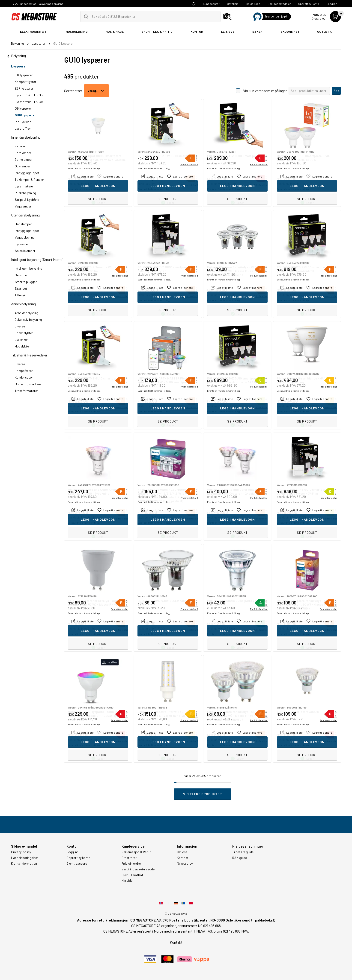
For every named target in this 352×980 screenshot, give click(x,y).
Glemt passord (77, 863)
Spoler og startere (28, 384)
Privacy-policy (21, 852)
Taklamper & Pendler (29, 179)
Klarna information (24, 863)
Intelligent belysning (28, 268)
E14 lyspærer (24, 75)
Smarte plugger (26, 282)
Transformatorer (26, 391)
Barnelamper (24, 159)
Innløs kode (253, 4)
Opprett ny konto (309, 4)
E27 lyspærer (24, 88)
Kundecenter (211, 4)
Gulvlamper (23, 166)
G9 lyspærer (23, 108)
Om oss (182, 852)
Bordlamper (23, 153)
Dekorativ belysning (28, 319)
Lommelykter (24, 333)
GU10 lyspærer (25, 115)
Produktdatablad (189, 185)
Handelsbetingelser (25, 858)
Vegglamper (23, 206)
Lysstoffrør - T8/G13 (29, 102)
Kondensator (24, 377)
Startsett (22, 288)
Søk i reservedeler (279, 4)
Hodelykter (22, 346)
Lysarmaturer (24, 186)
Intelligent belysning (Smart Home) (37, 259)
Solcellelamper (25, 251)
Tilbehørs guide (243, 852)
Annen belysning (23, 304)
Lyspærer (19, 66)
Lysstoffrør (23, 128)
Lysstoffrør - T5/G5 (29, 95)
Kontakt (183, 858)
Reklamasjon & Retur (136, 852)
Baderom (21, 146)
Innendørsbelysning (26, 137)
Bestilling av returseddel (138, 869)
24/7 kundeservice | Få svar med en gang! (39, 4)
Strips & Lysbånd (27, 200)
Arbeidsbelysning (27, 313)
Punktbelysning (25, 193)
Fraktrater (129, 858)
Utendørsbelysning (25, 215)
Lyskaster (22, 244)
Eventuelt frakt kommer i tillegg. (85, 189)
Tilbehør (20, 295)
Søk (336, 91)
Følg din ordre (131, 863)
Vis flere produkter (203, 794)
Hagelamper (23, 224)
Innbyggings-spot (27, 173)
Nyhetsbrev (185, 863)
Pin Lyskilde (23, 122)
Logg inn (332, 4)
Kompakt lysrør (25, 82)
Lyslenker (21, 340)
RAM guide (240, 858)
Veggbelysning (25, 237)
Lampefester (24, 371)
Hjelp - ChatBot (132, 875)
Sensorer (21, 275)
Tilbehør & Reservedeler (29, 355)
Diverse (20, 326)
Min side (127, 881)
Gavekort (233, 4)
